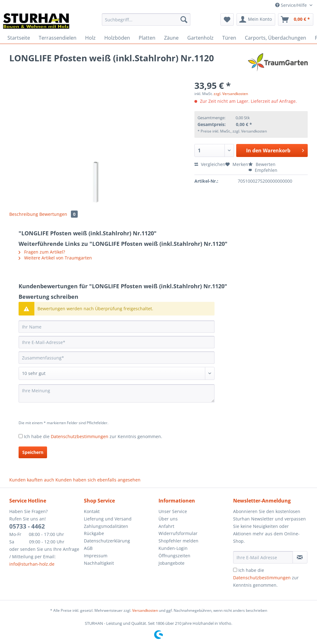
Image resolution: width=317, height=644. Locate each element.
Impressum (96, 556)
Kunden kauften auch (32, 480)
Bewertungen (59, 214)
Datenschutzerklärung (107, 541)
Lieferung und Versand (108, 519)
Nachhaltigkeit (99, 563)
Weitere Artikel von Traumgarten (55, 258)
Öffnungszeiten (174, 556)
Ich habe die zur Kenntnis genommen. (93, 436)
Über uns (168, 519)
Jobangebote (172, 563)
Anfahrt (166, 526)
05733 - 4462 (27, 526)
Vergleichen (210, 164)
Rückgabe (94, 533)
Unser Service (173, 511)
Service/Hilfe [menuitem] (292, 5)
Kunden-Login (173, 548)
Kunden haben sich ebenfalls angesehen (98, 480)
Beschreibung (24, 214)
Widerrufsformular (178, 533)
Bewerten (262, 164)
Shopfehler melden (178, 541)
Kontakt (92, 511)
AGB (88, 548)
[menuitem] (146, 22)
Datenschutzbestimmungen (80, 436)
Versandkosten (145, 610)
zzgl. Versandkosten (231, 94)
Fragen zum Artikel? (42, 252)
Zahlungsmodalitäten (106, 526)
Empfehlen (263, 170)
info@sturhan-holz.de (32, 564)
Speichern (33, 452)
